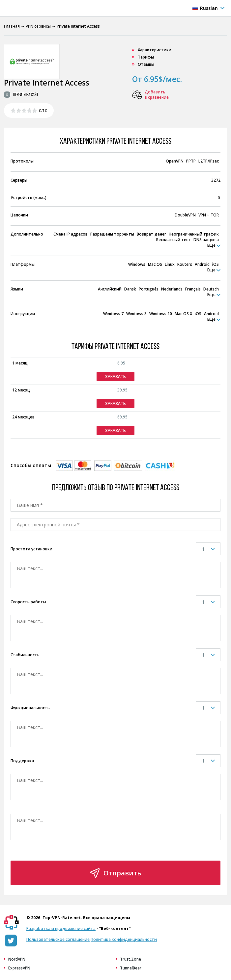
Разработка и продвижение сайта (61, 929)
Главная (12, 26)
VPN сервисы (38, 26)
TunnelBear (131, 968)
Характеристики (155, 50)
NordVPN (17, 959)
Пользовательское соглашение (58, 939)
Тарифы (146, 57)
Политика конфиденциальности (124, 939)
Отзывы (146, 64)
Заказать (115, 377)
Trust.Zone (130, 959)
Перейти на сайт (26, 95)
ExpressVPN (19, 968)
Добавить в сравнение (157, 95)
